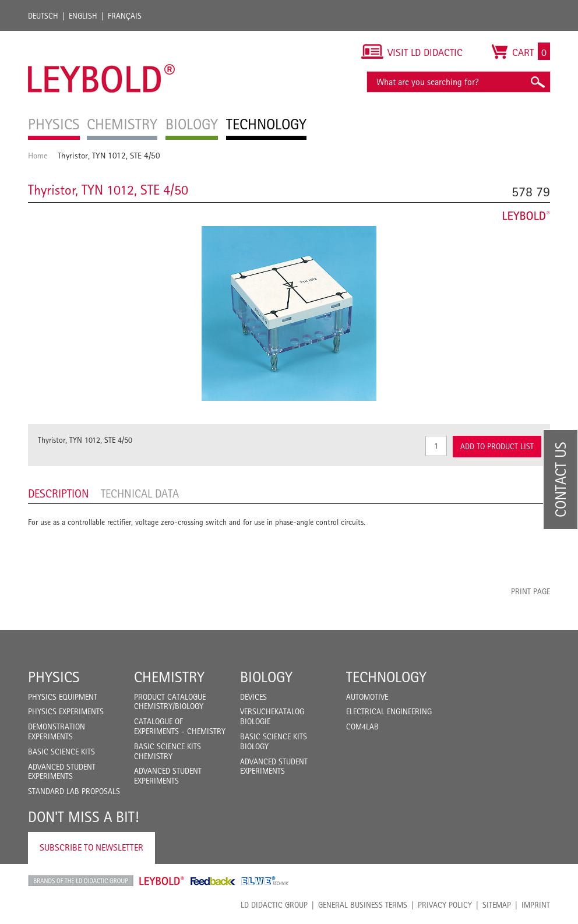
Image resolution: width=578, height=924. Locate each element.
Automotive (367, 697)
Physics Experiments (66, 711)
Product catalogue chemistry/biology (170, 702)
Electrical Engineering (389, 711)
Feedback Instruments (213, 881)
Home (38, 155)
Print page (531, 591)
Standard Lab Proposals (74, 791)
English (83, 16)
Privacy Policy (445, 905)
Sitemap (497, 905)
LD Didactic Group (274, 905)
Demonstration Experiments (57, 731)
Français (125, 16)
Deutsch (43, 16)
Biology (266, 677)
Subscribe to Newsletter (91, 847)
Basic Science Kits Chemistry (168, 751)
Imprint (536, 905)
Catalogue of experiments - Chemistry (180, 726)
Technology (386, 677)
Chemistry (169, 677)
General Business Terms (363, 905)
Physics (54, 677)
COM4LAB (362, 726)
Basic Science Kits (61, 752)
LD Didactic (81, 881)
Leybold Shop (162, 881)
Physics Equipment (63, 697)
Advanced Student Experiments (62, 772)
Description (59, 493)
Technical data (140, 493)
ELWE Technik (265, 881)
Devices (253, 697)
